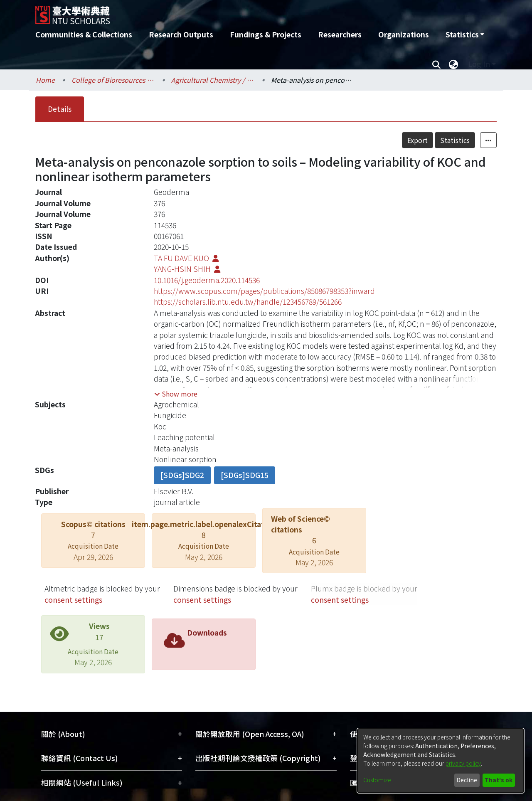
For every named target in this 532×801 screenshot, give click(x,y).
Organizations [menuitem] (404, 34)
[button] (176, 394)
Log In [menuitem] (479, 64)
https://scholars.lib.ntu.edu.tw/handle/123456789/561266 (248, 302)
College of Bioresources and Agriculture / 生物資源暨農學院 (113, 80)
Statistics (455, 140)
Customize (377, 780)
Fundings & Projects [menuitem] (266, 34)
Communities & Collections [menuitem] (84, 34)
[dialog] (441, 761)
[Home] (221, 12)
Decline (467, 780)
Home (45, 80)
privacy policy (463, 763)
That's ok (499, 780)
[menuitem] (465, 35)
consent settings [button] (73, 600)
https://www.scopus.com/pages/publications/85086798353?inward (264, 291)
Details (60, 109)
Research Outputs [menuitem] (181, 34)
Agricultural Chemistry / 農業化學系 (213, 80)
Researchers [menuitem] (340, 34)
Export (417, 140)
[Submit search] (436, 64)
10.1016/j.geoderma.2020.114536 (207, 280)
